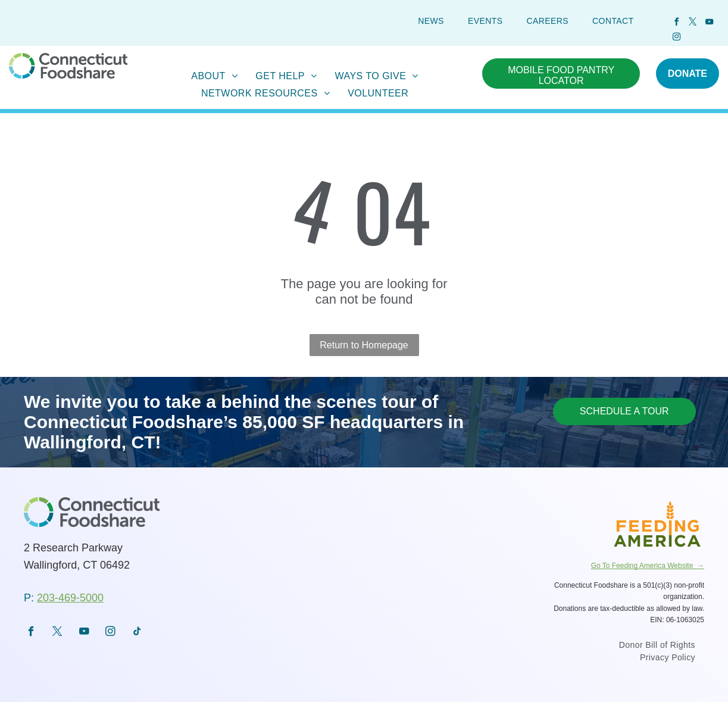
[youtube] (709, 24)
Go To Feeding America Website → (648, 566)
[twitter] (693, 24)
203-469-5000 (70, 598)
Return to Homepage (364, 345)
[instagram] (676, 38)
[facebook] (676, 24)
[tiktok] (137, 633)
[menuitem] (431, 21)
